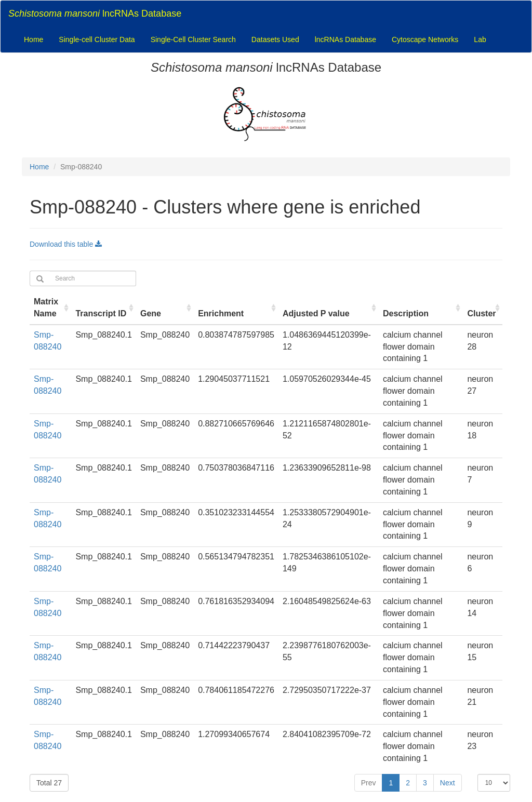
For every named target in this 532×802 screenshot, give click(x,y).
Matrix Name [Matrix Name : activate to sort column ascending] (46, 308)
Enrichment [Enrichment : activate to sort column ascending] (221, 313)
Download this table (66, 244)
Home (34, 39)
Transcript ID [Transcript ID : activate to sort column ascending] (101, 313)
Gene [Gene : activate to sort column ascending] (151, 313)
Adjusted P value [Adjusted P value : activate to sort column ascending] (316, 313)
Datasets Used (275, 39)
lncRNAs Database (95, 14)
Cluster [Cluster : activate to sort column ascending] (481, 313)
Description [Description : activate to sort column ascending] (406, 313)
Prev (369, 783)
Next (448, 783)
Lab (480, 39)
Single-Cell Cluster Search (193, 39)
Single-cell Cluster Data (97, 39)
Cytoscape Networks (425, 39)
